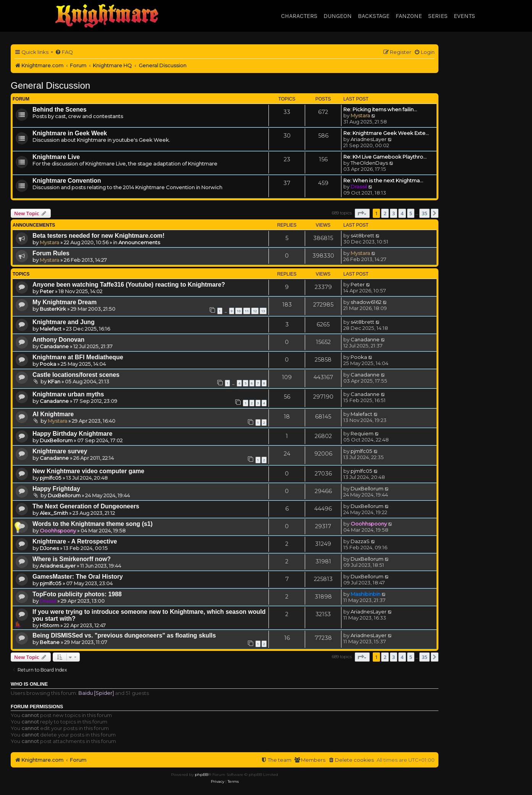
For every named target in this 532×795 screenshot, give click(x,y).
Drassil (359, 187)
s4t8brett (362, 235)
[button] (362, 213)
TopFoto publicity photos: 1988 (77, 594)
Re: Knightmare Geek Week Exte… (386, 133)
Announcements (139, 242)
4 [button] (402, 213)
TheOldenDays (369, 163)
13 (263, 311)
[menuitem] (64, 52)
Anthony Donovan (58, 340)
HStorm (49, 625)
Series (438, 16)
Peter (47, 291)
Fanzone (409, 16)
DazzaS (360, 541)
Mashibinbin (365, 594)
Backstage (374, 16)
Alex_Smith (54, 513)
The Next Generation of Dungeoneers (86, 506)
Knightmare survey (60, 451)
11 (247, 311)
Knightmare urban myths (68, 394)
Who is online (29, 684)
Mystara (360, 115)
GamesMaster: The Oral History (78, 577)
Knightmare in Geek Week (70, 133)
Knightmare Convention (67, 181)
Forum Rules (51, 253)
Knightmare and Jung (64, 322)
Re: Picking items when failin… (380, 109)
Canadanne (54, 346)
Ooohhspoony (58, 531)
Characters (299, 16)
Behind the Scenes (60, 110)
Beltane (50, 642)
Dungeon (338, 16)
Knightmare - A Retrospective (75, 541)
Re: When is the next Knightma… (383, 180)
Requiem (362, 433)
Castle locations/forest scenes (76, 375)
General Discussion (50, 85)
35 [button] (424, 213)
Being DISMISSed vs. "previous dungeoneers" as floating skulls (124, 635)
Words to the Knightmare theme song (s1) (93, 524)
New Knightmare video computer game (88, 471)
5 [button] (411, 213)
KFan (54, 381)
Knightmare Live (56, 157)
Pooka (48, 364)
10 (239, 311)
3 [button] (394, 213)
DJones (49, 548)
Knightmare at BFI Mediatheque (78, 357)
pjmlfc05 (361, 451)
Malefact (51, 329)
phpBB (201, 775)
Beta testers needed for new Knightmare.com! (99, 236)
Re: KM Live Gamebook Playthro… (385, 157)
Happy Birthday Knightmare (72, 434)
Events (464, 16)
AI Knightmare (53, 414)
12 (255, 311)
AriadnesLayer (369, 139)
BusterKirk (53, 309)
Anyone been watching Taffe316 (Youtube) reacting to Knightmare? (129, 285)
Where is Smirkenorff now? (72, 559)
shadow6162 (366, 302)
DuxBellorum (56, 440)
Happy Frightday (56, 489)
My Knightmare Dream (65, 302)
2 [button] (385, 213)
